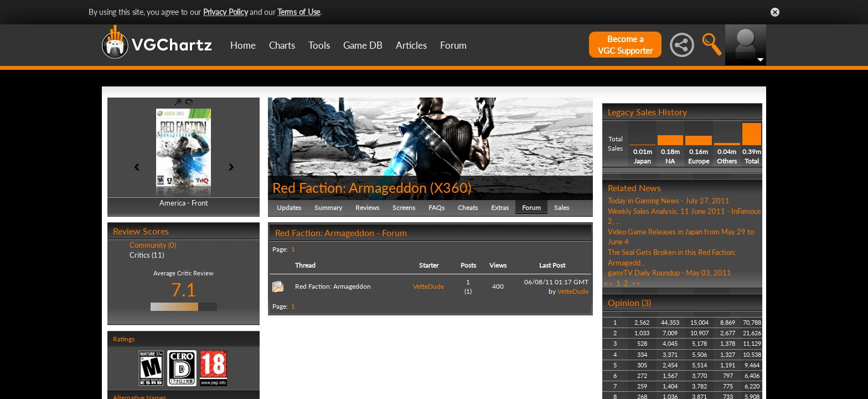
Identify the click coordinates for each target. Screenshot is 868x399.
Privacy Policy (226, 12)
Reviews (367, 208)
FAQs (436, 208)
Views (498, 265)
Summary (328, 208)
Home (243, 45)
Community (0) (153, 245)
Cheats (468, 208)
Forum (453, 45)
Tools (319, 45)
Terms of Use (299, 12)
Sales (562, 208)
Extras (500, 208)
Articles (411, 45)
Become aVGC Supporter (625, 45)
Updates (289, 208)
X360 (451, 187)
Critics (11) (147, 255)
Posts (468, 265)
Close (775, 12)
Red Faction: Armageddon (350, 187)
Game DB (363, 45)
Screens (404, 208)
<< (608, 283)
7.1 (184, 290)
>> (636, 283)
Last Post (552, 265)
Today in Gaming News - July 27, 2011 (669, 201)
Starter (429, 265)
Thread (305, 265)
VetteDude (428, 286)
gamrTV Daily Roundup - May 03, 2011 (670, 273)
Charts (282, 45)
